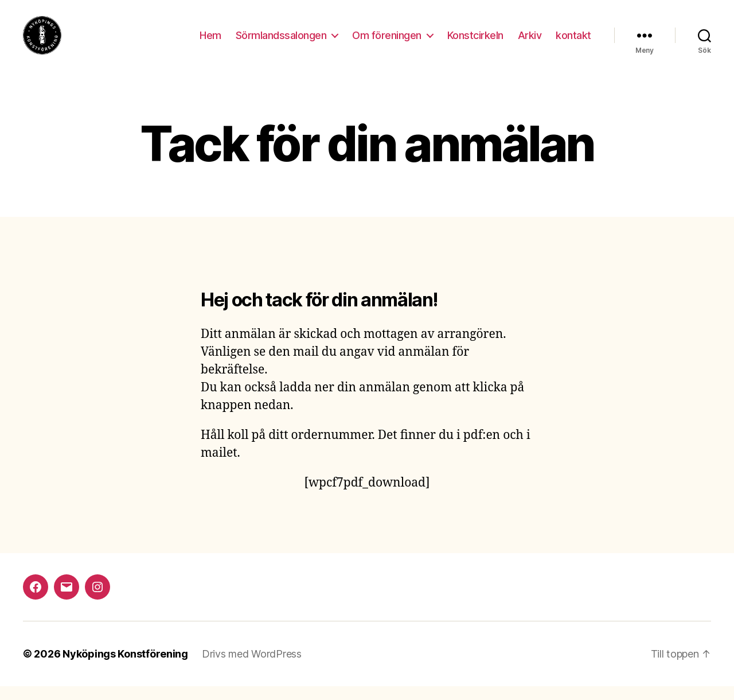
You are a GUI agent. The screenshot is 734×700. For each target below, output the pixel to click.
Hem (210, 42)
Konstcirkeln (475, 42)
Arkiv (530, 42)
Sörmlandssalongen (281, 42)
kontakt (573, 42)
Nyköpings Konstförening (125, 668)
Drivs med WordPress (252, 668)
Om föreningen (387, 42)
